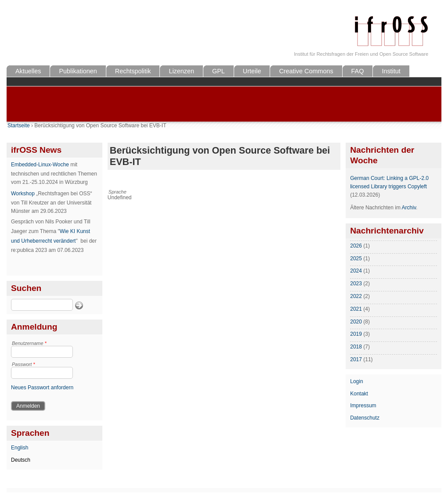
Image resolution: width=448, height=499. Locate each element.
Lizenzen (181, 71)
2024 (356, 271)
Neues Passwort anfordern (42, 388)
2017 (356, 359)
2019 (356, 334)
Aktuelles (28, 71)
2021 (356, 309)
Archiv (409, 208)
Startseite (19, 126)
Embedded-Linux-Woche (40, 165)
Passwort (23, 364)
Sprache (117, 192)
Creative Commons (306, 71)
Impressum (363, 406)
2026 (356, 246)
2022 (356, 296)
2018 (356, 347)
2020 (356, 322)
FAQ (358, 71)
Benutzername (29, 343)
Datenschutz (365, 418)
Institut (391, 71)
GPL (219, 71)
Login (356, 381)
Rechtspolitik (133, 71)
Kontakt (359, 394)
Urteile (252, 71)
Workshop (23, 194)
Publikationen (78, 71)
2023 (356, 284)
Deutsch (21, 460)
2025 (356, 258)
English (20, 448)
